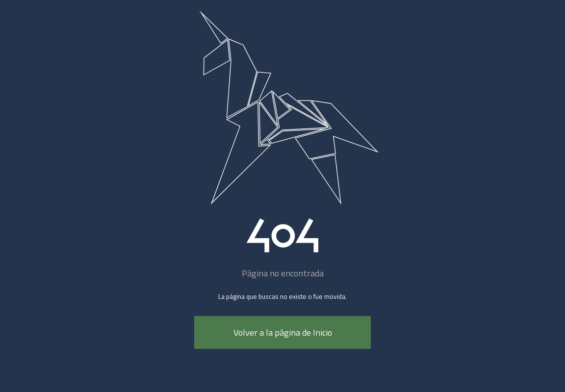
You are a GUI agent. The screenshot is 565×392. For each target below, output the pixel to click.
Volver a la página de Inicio (283, 332)
